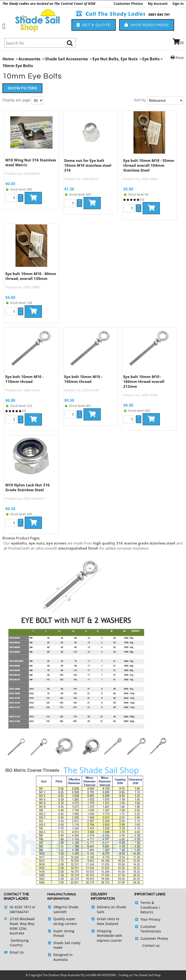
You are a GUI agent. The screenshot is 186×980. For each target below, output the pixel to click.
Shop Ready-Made (147, 25)
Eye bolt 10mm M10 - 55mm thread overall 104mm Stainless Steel (149, 165)
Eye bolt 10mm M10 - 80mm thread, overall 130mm (31, 276)
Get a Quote (94, 25)
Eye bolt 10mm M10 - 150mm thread (83, 379)
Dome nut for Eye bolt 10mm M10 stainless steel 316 (88, 165)
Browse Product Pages (21, 538)
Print (180, 58)
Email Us (17, 952)
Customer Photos (128, 4)
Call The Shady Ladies (111, 14)
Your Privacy (150, 919)
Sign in (178, 4)
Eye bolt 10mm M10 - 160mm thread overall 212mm (144, 381)
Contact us (151, 945)
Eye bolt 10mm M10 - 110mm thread (24, 379)
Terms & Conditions (149, 905)
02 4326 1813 (20, 907)
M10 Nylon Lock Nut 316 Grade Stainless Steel (27, 487)
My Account (158, 4)
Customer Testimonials (151, 929)
